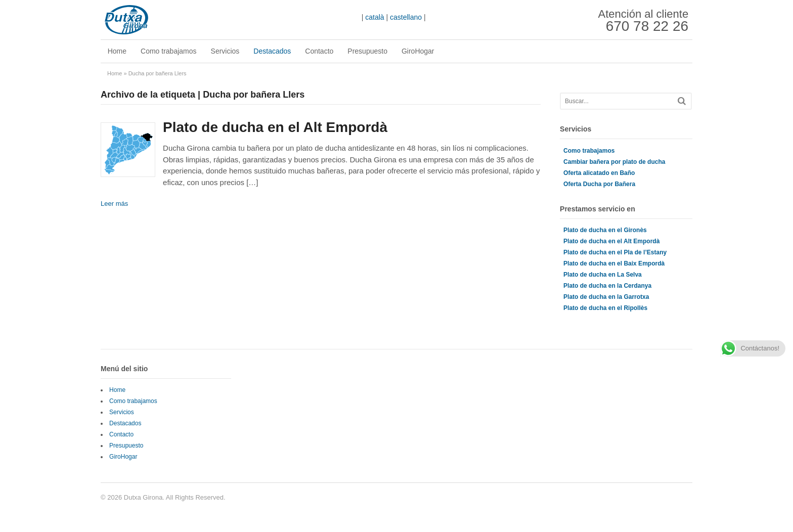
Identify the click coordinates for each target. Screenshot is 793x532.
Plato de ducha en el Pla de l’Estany (615, 252)
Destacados (273, 51)
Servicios (225, 51)
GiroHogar (418, 51)
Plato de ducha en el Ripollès (605, 308)
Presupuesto (368, 51)
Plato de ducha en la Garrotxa (606, 297)
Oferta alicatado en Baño (599, 173)
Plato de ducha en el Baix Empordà (614, 263)
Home (117, 51)
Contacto (320, 51)
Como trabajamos (169, 51)
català (375, 17)
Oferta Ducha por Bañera (599, 184)
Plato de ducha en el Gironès (605, 230)
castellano (406, 17)
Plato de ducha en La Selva (603, 275)
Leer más (114, 204)
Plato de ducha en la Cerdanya (607, 286)
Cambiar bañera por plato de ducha (614, 162)
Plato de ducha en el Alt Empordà (275, 127)
